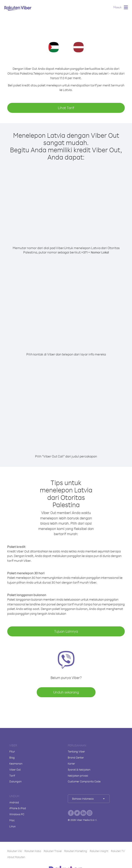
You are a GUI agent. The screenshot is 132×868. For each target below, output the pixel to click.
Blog (12, 757)
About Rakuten (16, 857)
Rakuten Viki (15, 851)
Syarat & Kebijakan (79, 770)
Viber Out (15, 770)
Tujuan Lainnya (66, 631)
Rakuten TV (118, 851)
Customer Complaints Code (84, 781)
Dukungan (15, 781)
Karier (71, 763)
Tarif (12, 776)
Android (14, 802)
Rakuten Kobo (33, 851)
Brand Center (76, 757)
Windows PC (17, 814)
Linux (12, 826)
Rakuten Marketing (76, 851)
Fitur (12, 751)
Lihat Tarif (66, 108)
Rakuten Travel (53, 851)
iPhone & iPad (18, 808)
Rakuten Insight (99, 851)
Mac (12, 820)
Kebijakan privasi (78, 776)
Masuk (117, 7)
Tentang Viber (76, 751)
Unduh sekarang (66, 692)
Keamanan (16, 763)
